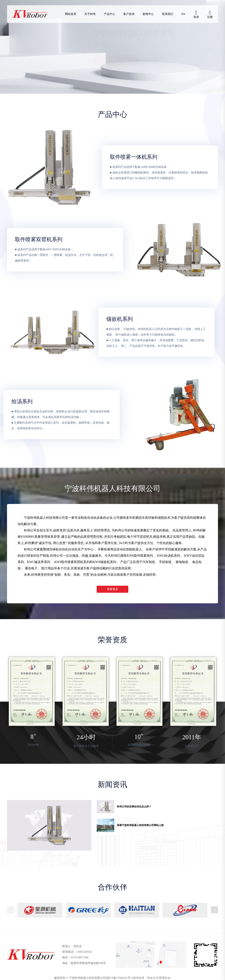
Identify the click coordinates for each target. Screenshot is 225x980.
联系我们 (168, 14)
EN (183, 14)
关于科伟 (90, 14)
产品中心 (110, 14)
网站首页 (71, 14)
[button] (214, 910)
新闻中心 (148, 14)
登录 (196, 17)
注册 (210, 17)
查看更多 (112, 589)
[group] (49, 825)
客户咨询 (129, 14)
